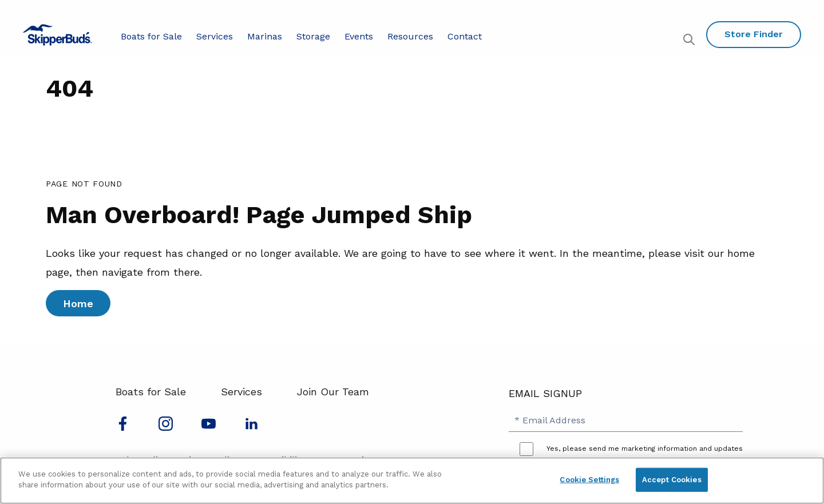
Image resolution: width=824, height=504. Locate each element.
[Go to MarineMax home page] (58, 35)
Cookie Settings (589, 480)
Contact (465, 36)
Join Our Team (333, 392)
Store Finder (754, 34)
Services (215, 36)
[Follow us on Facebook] (123, 427)
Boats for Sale (151, 36)
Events (359, 36)
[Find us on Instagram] (166, 427)
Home (78, 303)
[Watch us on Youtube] (209, 427)
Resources (410, 36)
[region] (412, 481)
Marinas (265, 36)
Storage (313, 36)
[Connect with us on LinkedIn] (251, 427)
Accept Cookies (672, 480)
